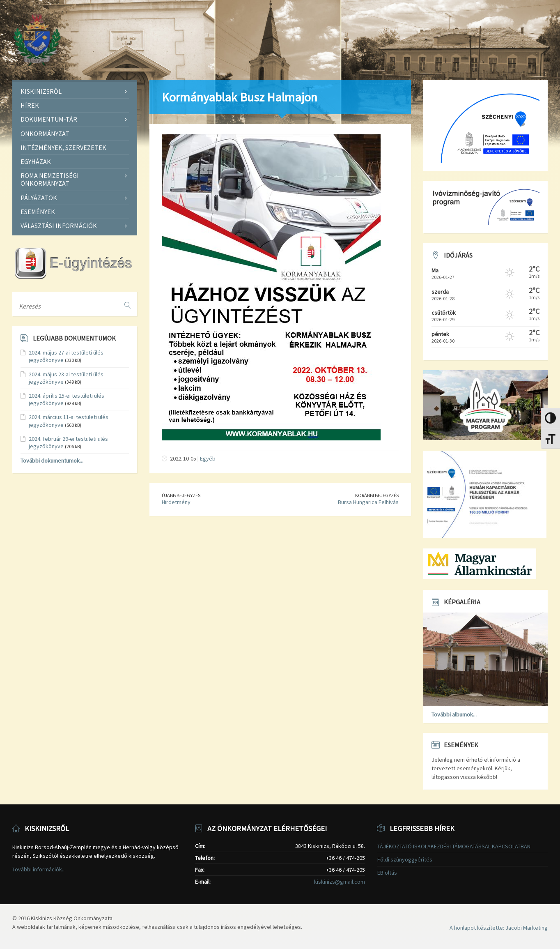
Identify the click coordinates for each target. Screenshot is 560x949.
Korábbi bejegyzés (377, 495)
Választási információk (59, 226)
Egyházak (36, 161)
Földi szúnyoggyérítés (405, 859)
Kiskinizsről (41, 91)
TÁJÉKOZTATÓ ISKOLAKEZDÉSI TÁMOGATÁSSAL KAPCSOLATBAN (454, 846)
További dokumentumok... (52, 461)
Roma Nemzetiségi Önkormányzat (50, 179)
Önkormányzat (45, 134)
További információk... (39, 869)
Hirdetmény (176, 502)
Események (38, 212)
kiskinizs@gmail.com (340, 882)
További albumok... (454, 714)
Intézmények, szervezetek (63, 147)
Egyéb (208, 458)
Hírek (30, 105)
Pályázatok (39, 198)
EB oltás (387, 873)
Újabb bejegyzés (181, 495)
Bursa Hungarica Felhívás (368, 502)
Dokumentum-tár (49, 119)
